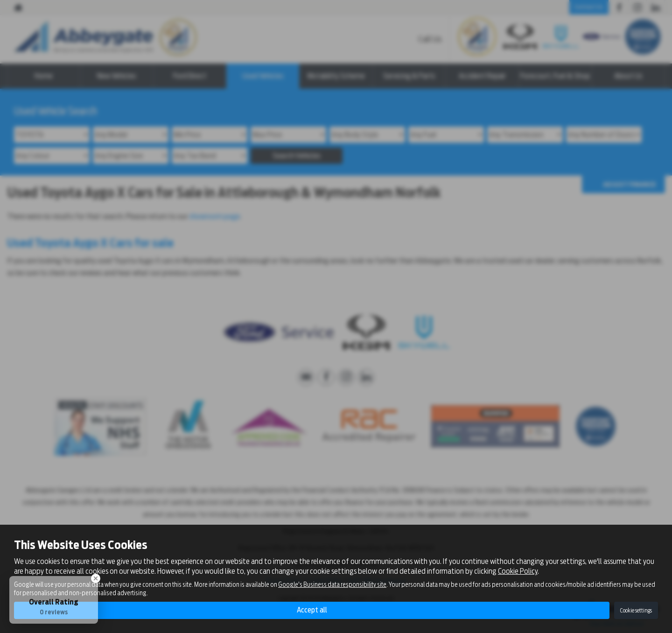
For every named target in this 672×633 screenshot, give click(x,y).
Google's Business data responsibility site (332, 584)
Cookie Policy (518, 571)
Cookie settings (636, 610)
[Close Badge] (96, 578)
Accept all (312, 610)
